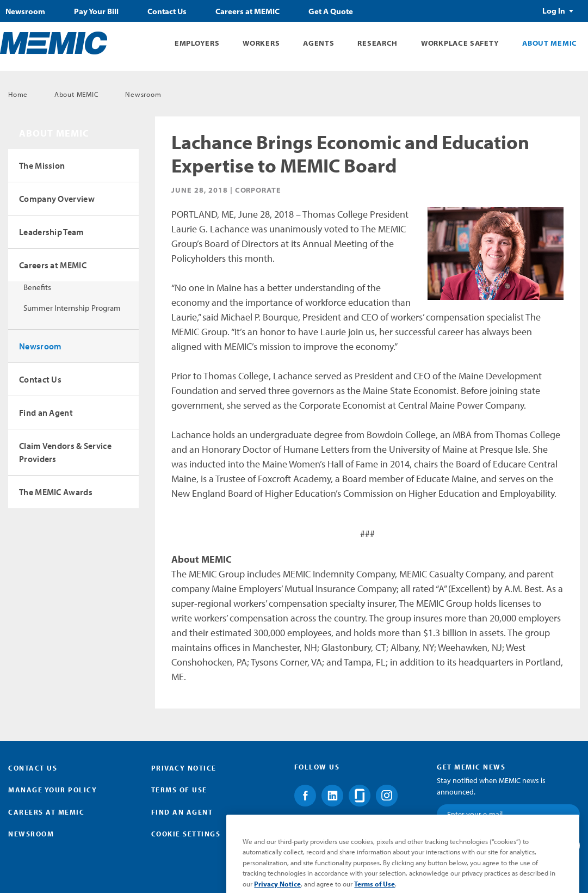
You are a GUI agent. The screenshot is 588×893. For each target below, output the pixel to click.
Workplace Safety (460, 43)
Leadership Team (52, 232)
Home (18, 94)
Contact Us (167, 11)
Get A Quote (331, 11)
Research (377, 43)
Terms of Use (179, 790)
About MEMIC (550, 43)
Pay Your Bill (96, 11)
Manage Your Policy (52, 790)
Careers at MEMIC (247, 11)
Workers (261, 43)
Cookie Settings (186, 834)
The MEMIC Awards (56, 492)
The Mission (42, 165)
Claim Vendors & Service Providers (65, 452)
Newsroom (25, 11)
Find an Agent (46, 412)
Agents (318, 43)
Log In (554, 11)
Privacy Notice (184, 768)
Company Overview (57, 199)
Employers (197, 43)
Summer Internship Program (72, 308)
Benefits (37, 287)
